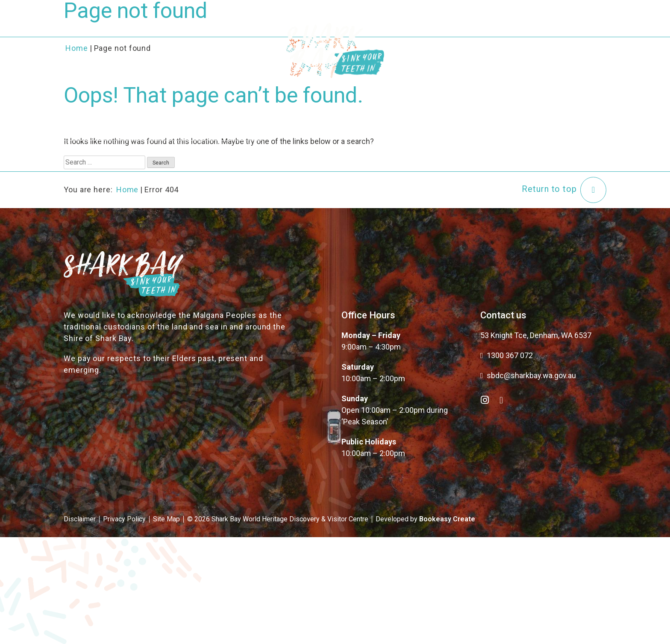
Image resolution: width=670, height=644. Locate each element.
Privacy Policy (124, 519)
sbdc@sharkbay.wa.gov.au (528, 375)
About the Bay (181, 33)
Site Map (166, 519)
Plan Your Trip (445, 33)
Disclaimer (80, 519)
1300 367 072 (507, 355)
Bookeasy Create (447, 519)
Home (128, 190)
